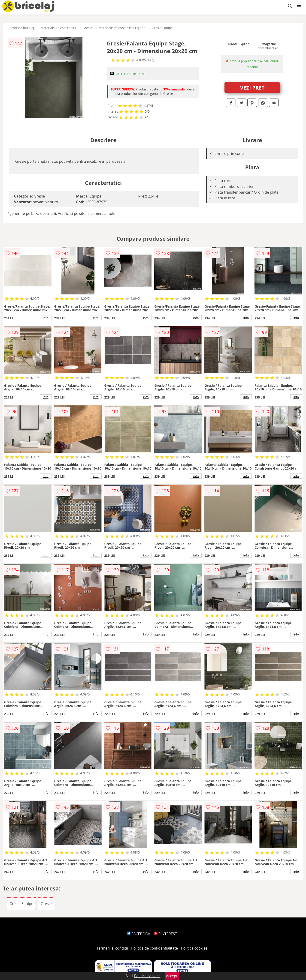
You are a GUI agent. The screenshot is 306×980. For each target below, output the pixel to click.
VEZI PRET (252, 87)
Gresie (87, 28)
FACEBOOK (139, 934)
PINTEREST (165, 934)
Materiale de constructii (58, 28)
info (46, 318)
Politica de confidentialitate (155, 948)
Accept (172, 976)
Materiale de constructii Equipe (122, 28)
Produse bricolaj (22, 28)
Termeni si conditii (112, 948)
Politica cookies (194, 948)
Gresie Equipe (162, 28)
